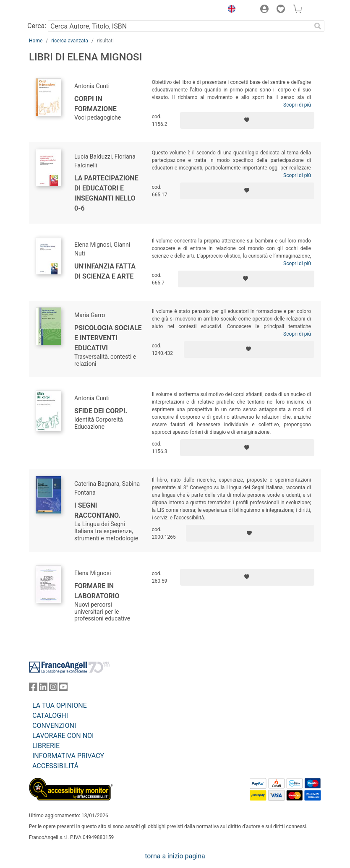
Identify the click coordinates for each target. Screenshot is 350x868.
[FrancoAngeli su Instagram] (53, 689)
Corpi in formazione (95, 104)
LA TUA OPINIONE (60, 705)
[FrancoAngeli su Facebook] (33, 689)
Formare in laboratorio (97, 591)
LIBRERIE (46, 746)
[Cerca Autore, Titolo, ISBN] (179, 26)
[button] (230, 10)
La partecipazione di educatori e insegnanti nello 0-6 (106, 193)
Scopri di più (297, 105)
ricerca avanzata (70, 41)
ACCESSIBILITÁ (55, 766)
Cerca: (37, 26)
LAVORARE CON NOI (63, 736)
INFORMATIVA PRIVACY (68, 756)
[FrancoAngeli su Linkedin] (43, 689)
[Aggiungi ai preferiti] (247, 120)
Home (36, 41)
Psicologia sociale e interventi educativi (108, 338)
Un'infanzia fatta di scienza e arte (105, 271)
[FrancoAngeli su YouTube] (63, 689)
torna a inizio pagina (175, 856)
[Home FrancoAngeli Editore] (57, 10)
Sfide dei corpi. (101, 411)
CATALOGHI (50, 716)
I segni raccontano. (97, 510)
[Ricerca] (318, 26)
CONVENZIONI (54, 726)
